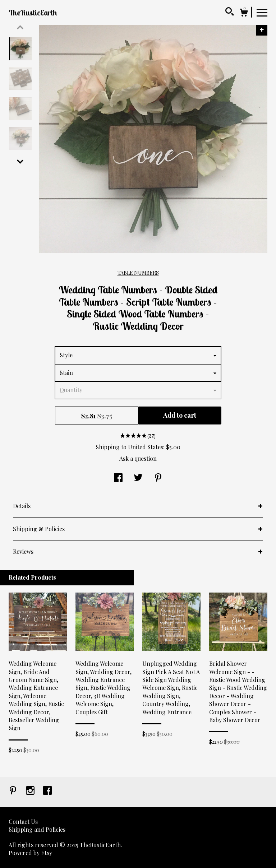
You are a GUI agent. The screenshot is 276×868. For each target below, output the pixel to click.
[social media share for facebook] (118, 478)
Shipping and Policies (37, 829)
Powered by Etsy (30, 853)
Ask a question (138, 458)
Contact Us (23, 821)
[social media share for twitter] (138, 478)
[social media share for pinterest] (158, 478)
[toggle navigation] (262, 12)
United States (146, 447)
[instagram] (31, 791)
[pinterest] (14, 791)
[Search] (230, 13)
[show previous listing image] (20, 27)
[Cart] (244, 13)
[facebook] (47, 791)
